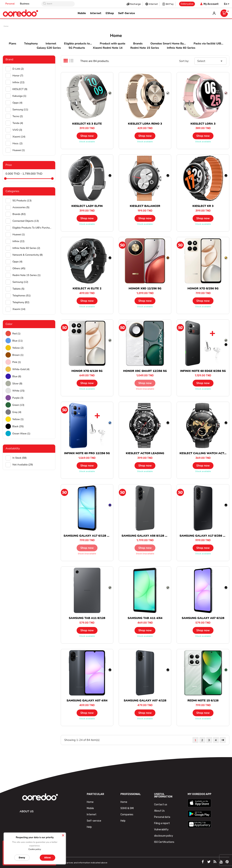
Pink (17, 362)
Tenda (18, 123)
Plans (12, 44)
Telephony (31, 44)
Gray (17, 412)
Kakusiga (19, 96)
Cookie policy (35, 849)
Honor (18, 76)
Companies (127, 815)
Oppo (17, 103)
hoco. (17, 143)
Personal (10, 4)
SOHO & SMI (127, 808)
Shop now (87, 136)
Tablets (18, 289)
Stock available (87, 142)
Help (89, 827)
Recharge (135, 4)
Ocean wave (21, 434)
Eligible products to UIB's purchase (33, 228)
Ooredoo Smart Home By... (168, 44)
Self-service (94, 821)
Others (19, 268)
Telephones (22, 296)
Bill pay (170, 4)
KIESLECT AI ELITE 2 (87, 289)
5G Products (77, 48)
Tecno (18, 116)
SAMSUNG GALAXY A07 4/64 (87, 701)
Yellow (18, 348)
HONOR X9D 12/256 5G (145, 289)
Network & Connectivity (28, 255)
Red (16, 334)
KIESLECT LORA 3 (203, 124)
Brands (138, 44)
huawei (19, 150)
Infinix (18, 82)
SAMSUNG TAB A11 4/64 (145, 618)
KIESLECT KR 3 (203, 206)
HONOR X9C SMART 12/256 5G (145, 371)
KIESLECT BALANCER (145, 206)
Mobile (90, 808)
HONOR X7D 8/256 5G (203, 289)
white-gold (21, 369)
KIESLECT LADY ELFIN (87, 206)
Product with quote (113, 44)
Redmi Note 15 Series (145, 48)
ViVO (17, 130)
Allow (47, 858)
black (18, 426)
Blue (17, 341)
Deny (22, 858)
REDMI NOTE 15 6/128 (203, 701)
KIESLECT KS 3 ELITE (87, 124)
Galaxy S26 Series (49, 48)
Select (210, 61)
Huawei (19, 234)
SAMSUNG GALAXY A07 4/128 (145, 701)
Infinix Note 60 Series (181, 48)
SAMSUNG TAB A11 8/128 (87, 618)
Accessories (21, 207)
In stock (20, 458)
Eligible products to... (78, 44)
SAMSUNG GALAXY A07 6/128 (203, 618)
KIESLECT (20, 89)
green (18, 405)
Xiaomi (19, 137)
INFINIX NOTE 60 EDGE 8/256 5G (203, 371)
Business (25, 4)
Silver (17, 384)
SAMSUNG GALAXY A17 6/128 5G (87, 536)
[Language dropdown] (227, 4)
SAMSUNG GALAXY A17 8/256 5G (203, 536)
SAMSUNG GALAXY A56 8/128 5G (145, 536)
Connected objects (26, 221)
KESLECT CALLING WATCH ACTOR (204, 453)
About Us (159, 811)
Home (90, 802)
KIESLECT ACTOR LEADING (145, 453)
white (18, 391)
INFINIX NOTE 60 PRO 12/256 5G (87, 453)
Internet (153, 4)
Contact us (161, 805)
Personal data (162, 817)
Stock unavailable (145, 389)
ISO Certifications (164, 842)
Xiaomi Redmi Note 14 (108, 48)
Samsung (20, 110)
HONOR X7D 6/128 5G (87, 371)
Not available (23, 465)
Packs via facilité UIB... (208, 44)
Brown (18, 355)
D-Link (18, 69)
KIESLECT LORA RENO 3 (145, 124)
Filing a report (162, 823)
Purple (18, 398)
